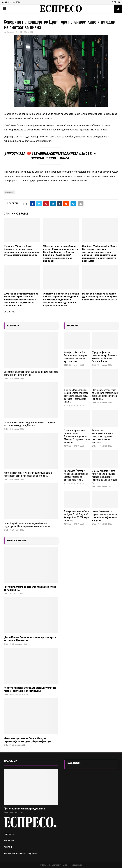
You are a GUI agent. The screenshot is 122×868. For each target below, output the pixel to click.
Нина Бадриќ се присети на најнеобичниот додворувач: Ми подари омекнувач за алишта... (28, 525)
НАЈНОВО (73, 326)
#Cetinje (55, 154)
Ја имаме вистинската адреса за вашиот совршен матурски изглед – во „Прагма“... (29, 424)
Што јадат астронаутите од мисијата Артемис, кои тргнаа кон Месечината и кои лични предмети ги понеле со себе (21, 300)
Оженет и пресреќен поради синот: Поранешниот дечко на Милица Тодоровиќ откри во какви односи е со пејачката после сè (61, 300)
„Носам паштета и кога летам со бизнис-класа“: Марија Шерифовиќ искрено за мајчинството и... (105, 477)
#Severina (40, 154)
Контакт (8, 847)
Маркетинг (9, 840)
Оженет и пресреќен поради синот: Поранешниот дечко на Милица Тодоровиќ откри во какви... (77, 436)
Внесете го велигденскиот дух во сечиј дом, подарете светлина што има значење (100, 297)
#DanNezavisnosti (77, 154)
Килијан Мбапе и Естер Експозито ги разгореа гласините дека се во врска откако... (76, 357)
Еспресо (10, 32)
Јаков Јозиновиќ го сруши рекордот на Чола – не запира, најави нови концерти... (104, 516)
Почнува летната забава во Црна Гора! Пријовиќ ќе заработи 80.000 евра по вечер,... (76, 516)
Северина (9, 192)
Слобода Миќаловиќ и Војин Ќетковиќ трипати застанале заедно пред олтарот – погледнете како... (76, 396)
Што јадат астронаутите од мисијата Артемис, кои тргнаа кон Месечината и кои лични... (105, 394)
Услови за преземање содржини (20, 853)
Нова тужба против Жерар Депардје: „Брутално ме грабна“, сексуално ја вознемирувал (30, 689)
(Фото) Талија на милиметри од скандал (24, 809)
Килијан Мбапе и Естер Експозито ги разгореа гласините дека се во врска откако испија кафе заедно (21, 250)
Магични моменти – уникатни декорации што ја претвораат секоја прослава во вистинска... (28, 474)
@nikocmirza (15, 154)
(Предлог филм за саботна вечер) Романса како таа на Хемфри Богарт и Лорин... (104, 357)
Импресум (9, 834)
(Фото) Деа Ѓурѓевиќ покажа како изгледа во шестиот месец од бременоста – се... (76, 475)
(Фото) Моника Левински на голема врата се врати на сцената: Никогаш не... (30, 639)
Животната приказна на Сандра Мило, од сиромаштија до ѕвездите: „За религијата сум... (28, 740)
